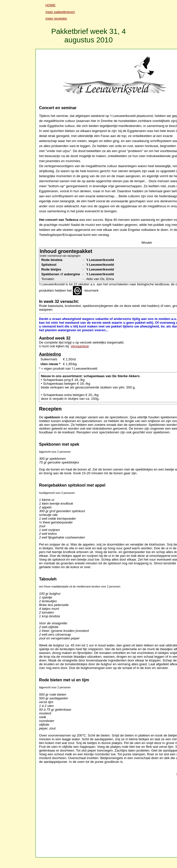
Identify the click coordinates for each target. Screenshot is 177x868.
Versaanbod (80, 346)
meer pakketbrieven (60, 12)
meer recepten (56, 18)
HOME (51, 5)
